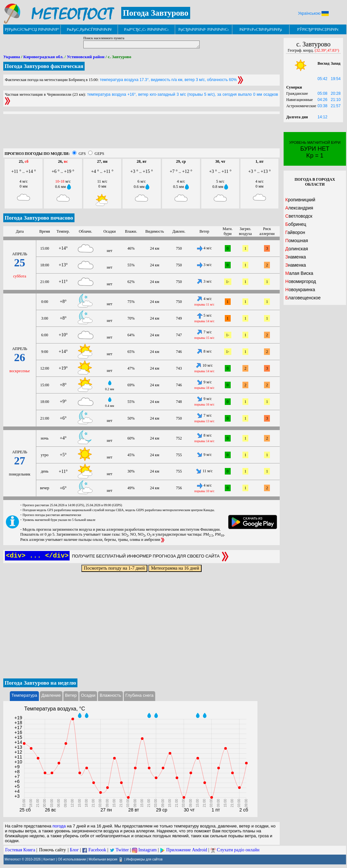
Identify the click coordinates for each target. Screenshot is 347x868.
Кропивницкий (300, 200)
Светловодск (299, 216)
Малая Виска (299, 273)
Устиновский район (85, 57)
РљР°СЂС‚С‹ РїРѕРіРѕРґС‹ (147, 29)
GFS (82, 154)
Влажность (110, 695)
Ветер (71, 695)
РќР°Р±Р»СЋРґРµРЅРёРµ (261, 29)
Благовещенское (303, 298)
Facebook (97, 850)
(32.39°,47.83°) (327, 50)
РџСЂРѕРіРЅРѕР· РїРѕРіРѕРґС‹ (204, 29)
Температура (24, 695)
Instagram (148, 850)
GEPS (99, 154)
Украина (12, 57)
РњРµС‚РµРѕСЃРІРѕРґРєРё (89, 29)
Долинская (297, 249)
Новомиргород (301, 281)
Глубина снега (140, 695)
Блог (74, 850)
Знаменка (296, 257)
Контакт (49, 859)
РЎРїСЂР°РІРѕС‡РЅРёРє (318, 29)
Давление (51, 695)
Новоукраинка (300, 290)
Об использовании (72, 859)
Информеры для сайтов (144, 859)
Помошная (297, 241)
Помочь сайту (52, 850)
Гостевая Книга (20, 850)
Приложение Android (187, 850)
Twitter (122, 850)
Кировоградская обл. (43, 57)
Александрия (299, 208)
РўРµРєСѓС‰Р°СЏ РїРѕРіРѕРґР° (32, 29)
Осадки (88, 695)
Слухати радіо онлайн (238, 850)
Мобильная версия (103, 859)
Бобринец (296, 224)
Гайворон (295, 232)
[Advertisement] (141, 134)
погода (59, 826)
